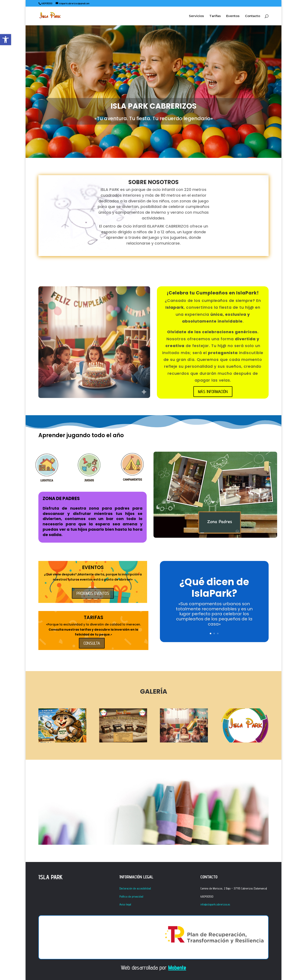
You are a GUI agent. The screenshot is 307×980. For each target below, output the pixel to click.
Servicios (196, 16)
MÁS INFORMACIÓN (213, 392)
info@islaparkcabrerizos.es (215, 904)
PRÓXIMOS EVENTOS (93, 593)
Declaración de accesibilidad (135, 888)
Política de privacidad (131, 896)
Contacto (253, 16)
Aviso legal (125, 904)
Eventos (233, 16)
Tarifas (215, 16)
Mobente (177, 967)
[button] (6, 40)
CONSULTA (92, 643)
